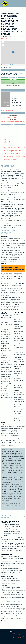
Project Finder (12, 635)
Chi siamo (20, 635)
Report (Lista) (12, 636)
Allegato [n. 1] (7, 140)
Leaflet (3, 65)
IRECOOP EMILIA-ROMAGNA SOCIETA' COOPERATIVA (13, 122)
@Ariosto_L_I (5, 38)
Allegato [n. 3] (7, 143)
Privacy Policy (21, 636)
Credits (20, 638)
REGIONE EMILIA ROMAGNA (13, 117)
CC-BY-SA (20, 65)
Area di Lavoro (12, 634)
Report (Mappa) (13, 638)
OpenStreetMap (11, 65)
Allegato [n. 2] (7, 141)
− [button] (3, 45)
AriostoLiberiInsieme (19, 37)
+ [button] (3, 42)
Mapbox (6, 66)
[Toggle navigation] (22, 4)
